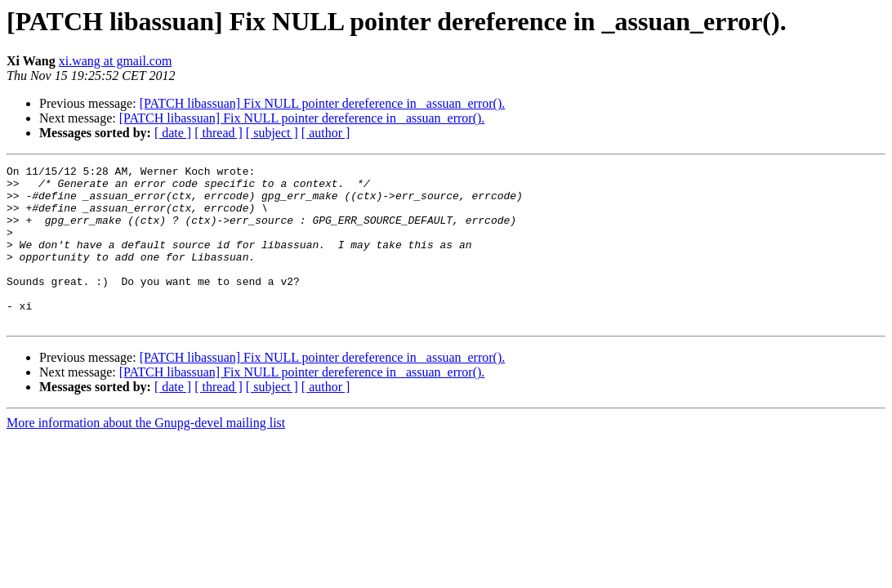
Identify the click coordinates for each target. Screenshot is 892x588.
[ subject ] (272, 133)
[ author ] (326, 133)
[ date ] (173, 133)
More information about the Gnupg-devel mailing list (146, 454)
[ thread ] (219, 133)
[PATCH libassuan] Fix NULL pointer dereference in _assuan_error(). (323, 103)
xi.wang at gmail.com (116, 61)
